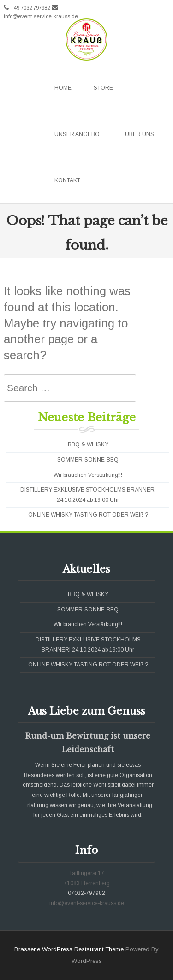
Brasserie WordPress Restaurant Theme (69, 949)
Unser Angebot (79, 134)
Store (103, 88)
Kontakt (67, 180)
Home (63, 88)
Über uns (140, 134)
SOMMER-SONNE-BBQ (88, 460)
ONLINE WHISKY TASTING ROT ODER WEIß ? (88, 515)
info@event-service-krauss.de (41, 16)
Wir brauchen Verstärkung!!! (88, 475)
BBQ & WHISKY (88, 444)
